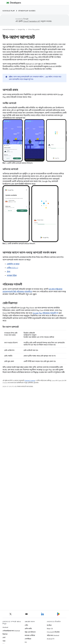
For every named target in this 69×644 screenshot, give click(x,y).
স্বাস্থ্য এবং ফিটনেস (30, 632)
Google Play (9, 11)
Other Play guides (27, 11)
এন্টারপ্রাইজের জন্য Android (11, 631)
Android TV (51, 639)
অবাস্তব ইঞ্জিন (12, 276)
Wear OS (50, 629)
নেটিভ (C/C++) (12, 268)
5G (26, 642)
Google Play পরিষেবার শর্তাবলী (44, 313)
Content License (30, 381)
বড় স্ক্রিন (49, 625)
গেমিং (26, 625)
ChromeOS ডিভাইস (53, 632)
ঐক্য (9, 272)
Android (5, 627)
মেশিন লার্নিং (28, 629)
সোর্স (4, 638)
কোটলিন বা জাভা (13, 264)
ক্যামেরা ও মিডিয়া (30, 635)
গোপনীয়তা (28, 639)
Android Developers (9, 29)
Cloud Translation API (32, 21)
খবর (4, 641)
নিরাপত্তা (5, 634)
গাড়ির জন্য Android (53, 635)
